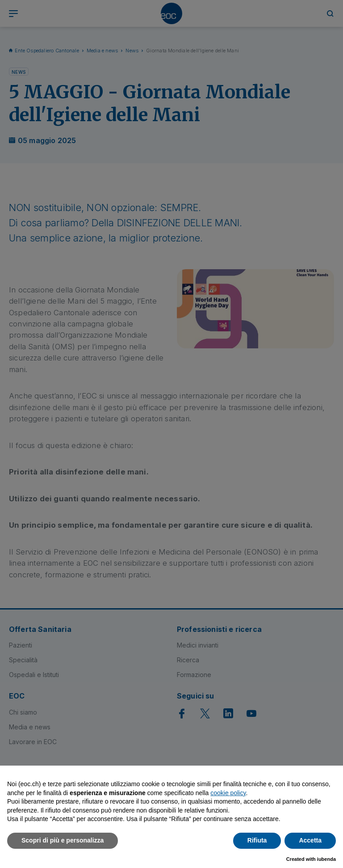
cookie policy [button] (228, 793)
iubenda (326, 859)
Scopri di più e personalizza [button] (63, 840)
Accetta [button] (310, 840)
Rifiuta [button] (257, 840)
